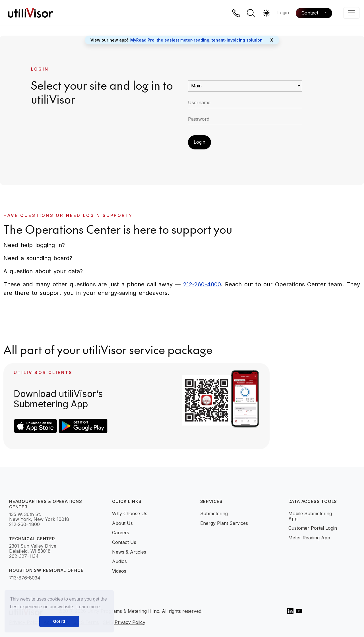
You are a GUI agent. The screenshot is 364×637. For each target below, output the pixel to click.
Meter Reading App (309, 538)
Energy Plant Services (224, 523)
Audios (119, 561)
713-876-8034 (25, 578)
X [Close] (272, 40)
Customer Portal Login (313, 528)
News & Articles (129, 552)
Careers (121, 533)
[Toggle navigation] (351, 13)
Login (283, 13)
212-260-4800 (202, 284)
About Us (122, 523)
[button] (251, 13)
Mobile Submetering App (310, 516)
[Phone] (236, 13)
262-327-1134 (24, 556)
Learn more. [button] (89, 607)
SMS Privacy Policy (124, 622)
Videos (119, 571)
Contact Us (124, 542)
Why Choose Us (130, 513)
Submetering (214, 513)
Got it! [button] (59, 621)
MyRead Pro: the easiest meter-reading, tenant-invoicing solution (196, 40)
